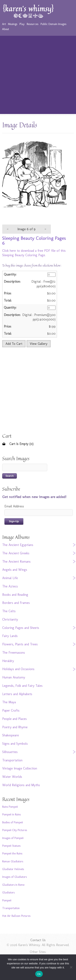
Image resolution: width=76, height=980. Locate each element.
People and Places (14, 719)
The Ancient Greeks (16, 553)
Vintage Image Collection (20, 768)
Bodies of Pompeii (13, 822)
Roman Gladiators (13, 861)
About (5, 29)
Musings (13, 24)
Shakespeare (11, 735)
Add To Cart (14, 344)
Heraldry (8, 661)
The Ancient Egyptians (18, 545)
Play (22, 24)
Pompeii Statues (11, 846)
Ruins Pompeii (10, 807)
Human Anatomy (14, 677)
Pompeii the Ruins (12, 853)
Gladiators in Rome (13, 885)
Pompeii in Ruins (11, 814)
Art (4, 24)
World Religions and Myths (21, 785)
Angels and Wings (15, 570)
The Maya (9, 702)
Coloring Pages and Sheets (21, 628)
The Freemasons (14, 653)
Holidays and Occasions (18, 669)
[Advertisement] (38, 76)
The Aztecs (10, 586)
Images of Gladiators (14, 877)
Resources (33, 24)
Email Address (14, 506)
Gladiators (8, 892)
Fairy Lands (10, 636)
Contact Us (38, 940)
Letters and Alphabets (17, 694)
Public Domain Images (53, 24)
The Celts (9, 611)
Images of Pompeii (13, 838)
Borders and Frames (16, 603)
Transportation (12, 760)
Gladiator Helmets (13, 869)
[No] (71, 967)
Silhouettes (10, 752)
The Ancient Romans (16, 562)
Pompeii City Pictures (15, 830)
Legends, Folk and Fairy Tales (22, 686)
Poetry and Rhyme (15, 727)
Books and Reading (15, 595)
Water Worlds (12, 777)
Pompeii (7, 900)
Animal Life (10, 578)
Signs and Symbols (15, 744)
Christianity (10, 619)
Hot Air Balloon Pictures (16, 916)
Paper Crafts (11, 710)
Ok (39, 974)
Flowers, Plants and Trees (20, 644)
